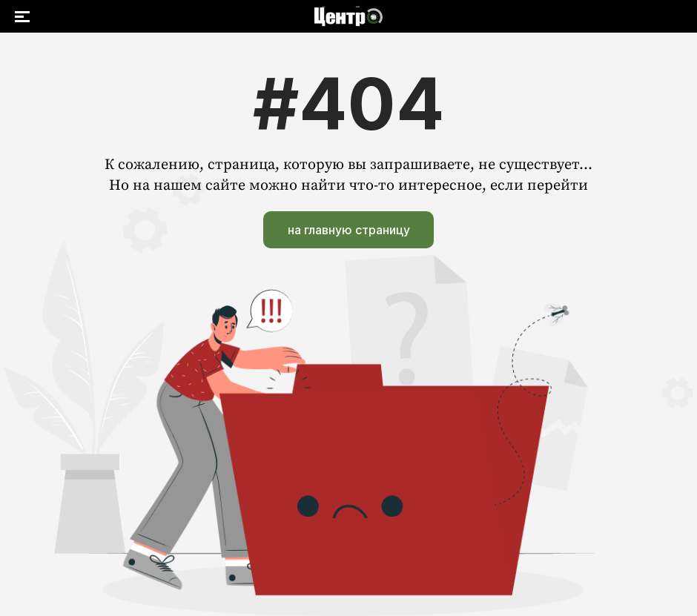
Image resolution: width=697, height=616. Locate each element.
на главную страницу (349, 230)
